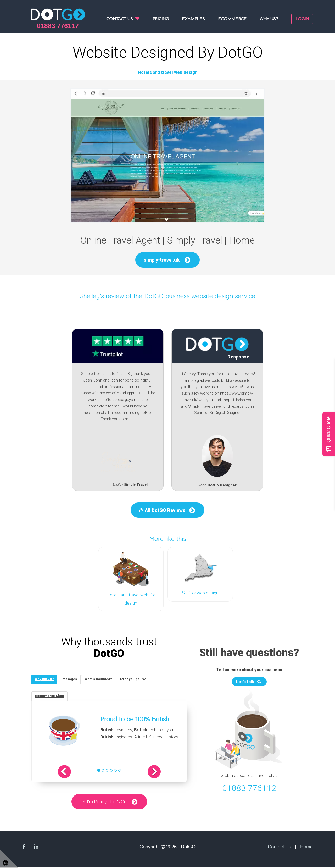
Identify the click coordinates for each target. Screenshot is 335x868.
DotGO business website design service (200, 296)
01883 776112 (249, 787)
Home (306, 847)
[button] (69, 772)
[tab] (45, 678)
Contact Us (279, 847)
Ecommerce (232, 19)
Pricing (161, 19)
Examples (193, 19)
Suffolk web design (200, 593)
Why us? (269, 19)
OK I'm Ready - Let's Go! (104, 802)
